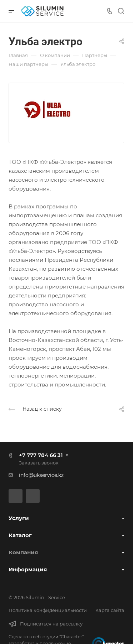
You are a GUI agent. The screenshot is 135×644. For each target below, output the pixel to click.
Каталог (20, 535)
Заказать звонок (39, 463)
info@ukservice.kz (41, 475)
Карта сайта (110, 610)
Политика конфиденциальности (48, 610)
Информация (28, 569)
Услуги (19, 518)
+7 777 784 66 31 (41, 455)
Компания (23, 552)
